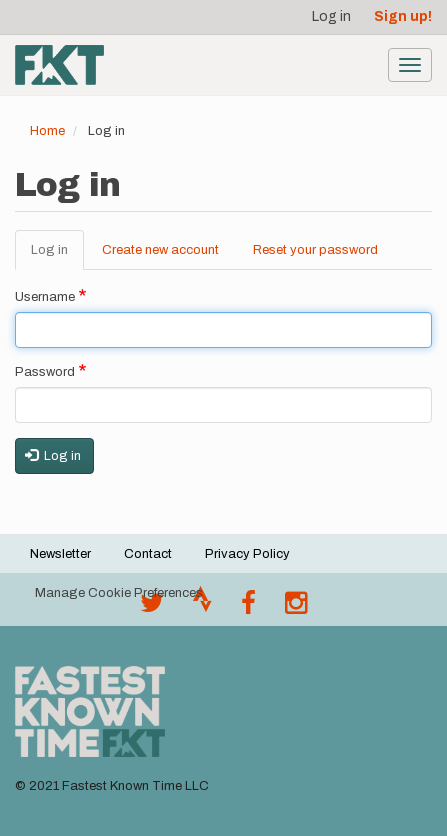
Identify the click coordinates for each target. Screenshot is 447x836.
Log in (331, 16)
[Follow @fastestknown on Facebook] (248, 608)
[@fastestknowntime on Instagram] (296, 608)
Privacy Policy (247, 554)
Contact (148, 554)
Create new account (160, 250)
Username (45, 297)
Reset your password (315, 250)
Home (47, 131)
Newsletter (60, 554)
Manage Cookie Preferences (119, 593)
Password (45, 372)
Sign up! (403, 16)
